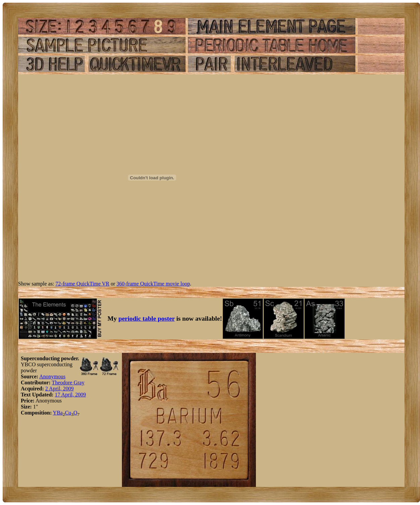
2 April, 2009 (59, 389)
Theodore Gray (68, 383)
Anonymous (52, 376)
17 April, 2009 (71, 395)
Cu (68, 413)
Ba (60, 413)
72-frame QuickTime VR (83, 284)
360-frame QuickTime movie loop (153, 284)
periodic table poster (147, 319)
